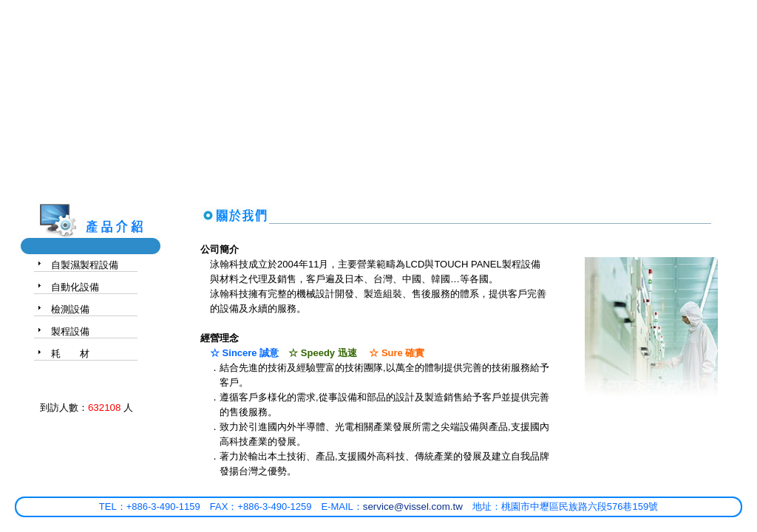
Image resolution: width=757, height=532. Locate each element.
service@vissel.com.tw (413, 507)
